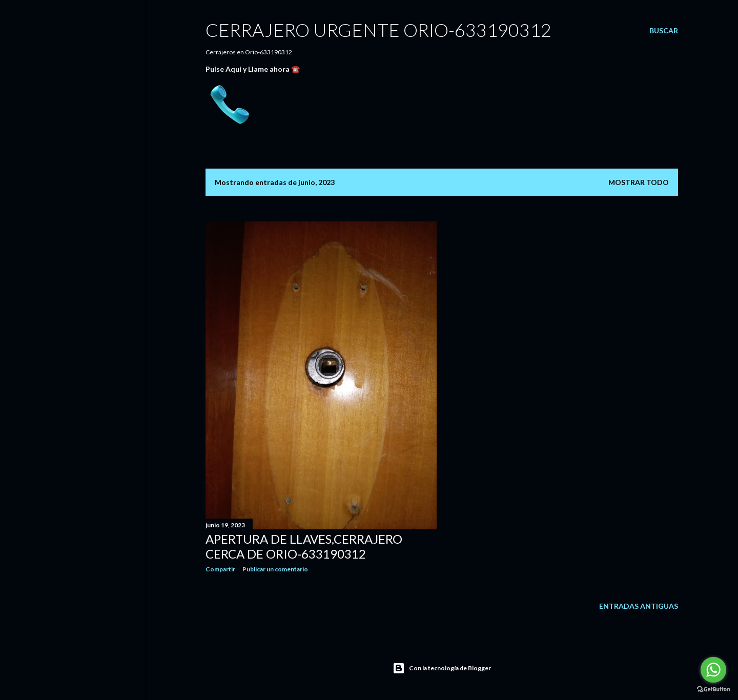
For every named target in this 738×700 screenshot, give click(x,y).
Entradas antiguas (639, 606)
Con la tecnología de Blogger (442, 668)
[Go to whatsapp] (713, 670)
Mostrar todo (639, 182)
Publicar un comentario (275, 569)
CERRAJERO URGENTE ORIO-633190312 (378, 30)
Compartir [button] (220, 569)
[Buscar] (664, 31)
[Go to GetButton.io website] (713, 689)
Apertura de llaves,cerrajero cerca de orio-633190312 (304, 546)
